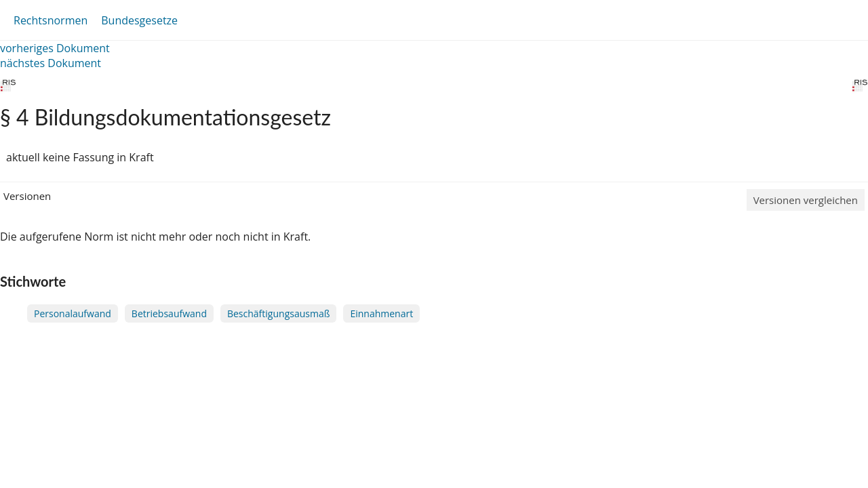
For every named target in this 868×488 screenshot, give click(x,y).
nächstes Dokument (51, 63)
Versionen (27, 196)
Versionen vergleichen (806, 200)
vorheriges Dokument (55, 48)
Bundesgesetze (139, 20)
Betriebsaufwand (169, 313)
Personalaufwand (73, 313)
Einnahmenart (381, 313)
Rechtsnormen (51, 20)
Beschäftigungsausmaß (278, 313)
